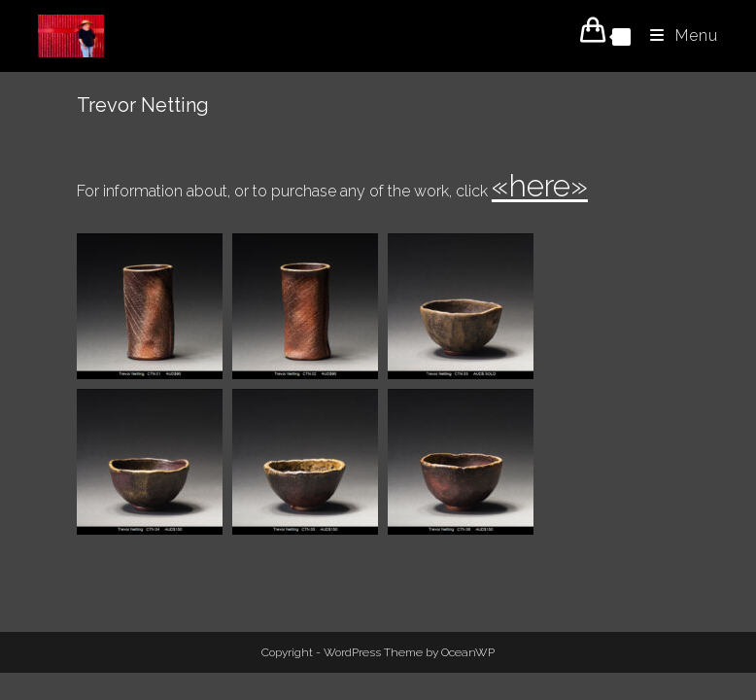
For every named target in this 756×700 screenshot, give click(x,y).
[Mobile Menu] (677, 35)
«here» (540, 185)
